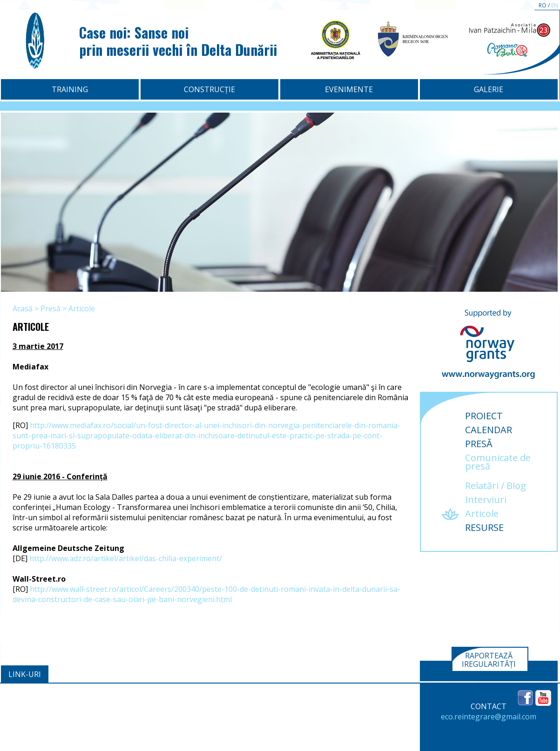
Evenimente (349, 89)
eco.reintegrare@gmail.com (489, 717)
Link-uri (25, 674)
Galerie (489, 89)
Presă (51, 308)
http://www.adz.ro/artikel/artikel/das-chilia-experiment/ (126, 558)
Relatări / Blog (496, 486)
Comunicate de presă (498, 462)
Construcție (209, 89)
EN (555, 5)
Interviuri (486, 500)
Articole (82, 308)
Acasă (23, 308)
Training (70, 89)
